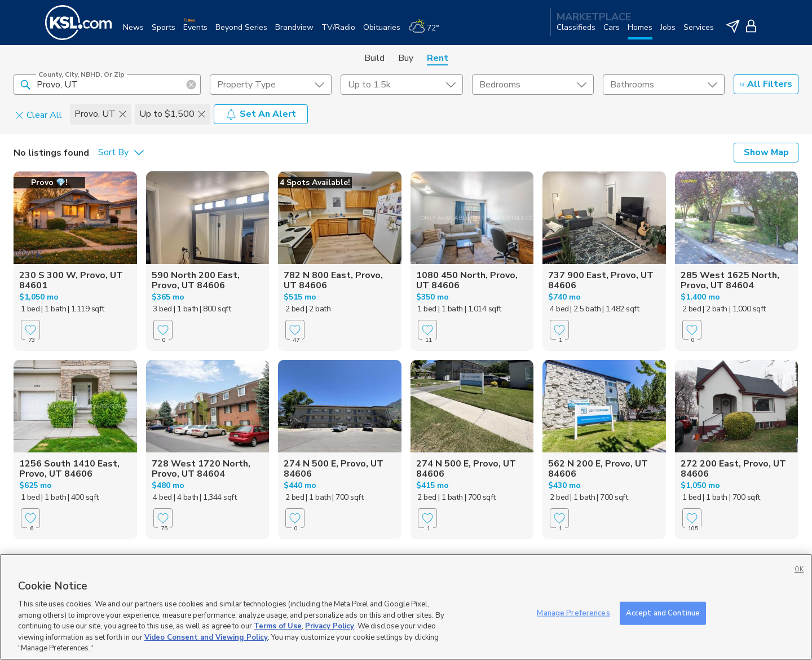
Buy (406, 58)
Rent (438, 58)
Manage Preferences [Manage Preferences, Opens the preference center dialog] (573, 613)
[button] (25, 84)
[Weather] (428, 32)
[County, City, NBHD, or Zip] (107, 85)
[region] (406, 607)
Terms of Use (278, 626)
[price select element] (401, 85)
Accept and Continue (663, 613)
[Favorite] (30, 330)
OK (799, 569)
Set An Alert (261, 114)
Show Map (766, 152)
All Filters (766, 84)
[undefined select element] (271, 85)
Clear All (39, 115)
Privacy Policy (330, 626)
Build (374, 58)
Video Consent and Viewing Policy (206, 637)
